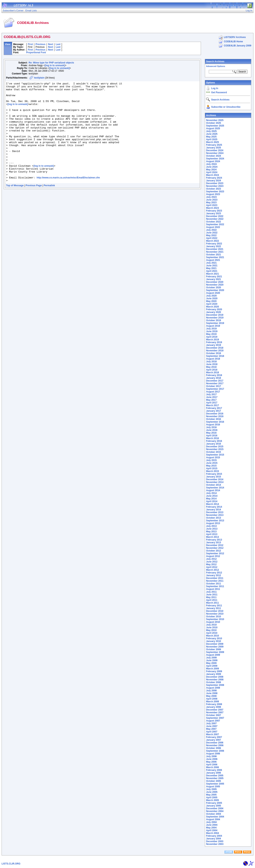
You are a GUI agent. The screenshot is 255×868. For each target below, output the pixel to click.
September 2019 (215, 323)
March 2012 (212, 570)
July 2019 (211, 329)
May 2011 (211, 597)
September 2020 (215, 290)
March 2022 (212, 241)
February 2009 (214, 671)
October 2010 (213, 617)
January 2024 (213, 181)
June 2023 (212, 200)
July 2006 (211, 756)
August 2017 (213, 392)
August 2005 (213, 787)
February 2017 (214, 408)
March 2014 (212, 504)
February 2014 (214, 507)
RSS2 (247, 852)
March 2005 (212, 800)
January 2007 (213, 740)
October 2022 (213, 222)
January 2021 (213, 279)
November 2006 (215, 745)
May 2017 (211, 400)
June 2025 (212, 134)
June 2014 (212, 496)
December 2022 (215, 216)
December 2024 (215, 150)
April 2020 (212, 304)
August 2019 (213, 326)
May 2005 (211, 795)
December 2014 (215, 479)
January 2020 (213, 312)
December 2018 (215, 348)
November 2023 (215, 186)
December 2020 (215, 282)
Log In (215, 88)
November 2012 (215, 548)
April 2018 (212, 370)
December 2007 (215, 710)
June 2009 (212, 660)
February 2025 (214, 145)
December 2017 (215, 381)
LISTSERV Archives (235, 37)
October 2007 (213, 715)
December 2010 (215, 611)
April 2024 (212, 172)
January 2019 (213, 345)
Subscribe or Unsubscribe (226, 107)
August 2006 (213, 754)
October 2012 (213, 551)
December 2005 (215, 776)
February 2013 (214, 540)
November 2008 (215, 680)
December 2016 (215, 414)
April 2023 (212, 205)
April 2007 (212, 732)
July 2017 (211, 394)
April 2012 (212, 567)
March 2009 (212, 669)
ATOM (229, 852)
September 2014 (215, 488)
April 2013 (212, 534)
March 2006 (212, 767)
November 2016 (215, 416)
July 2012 (211, 559)
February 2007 (214, 737)
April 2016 (212, 436)
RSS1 (238, 852)
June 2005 (212, 792)
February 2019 (214, 342)
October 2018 (213, 353)
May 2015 (211, 466)
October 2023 (213, 189)
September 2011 (215, 586)
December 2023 (215, 183)
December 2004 (215, 808)
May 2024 (211, 170)
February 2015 (214, 474)
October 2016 (213, 419)
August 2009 (213, 655)
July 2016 (211, 427)
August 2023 (213, 194)
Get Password (219, 92)
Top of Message (15, 205)
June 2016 (212, 430)
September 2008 (215, 685)
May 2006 (211, 762)
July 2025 (211, 131)
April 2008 (212, 699)
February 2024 (214, 178)
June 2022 (212, 233)
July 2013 (211, 526)
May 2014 (211, 499)
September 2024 (215, 159)
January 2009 (213, 674)
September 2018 (215, 356)
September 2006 (215, 751)
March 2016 (212, 438)
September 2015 (215, 455)
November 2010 (215, 614)
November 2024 (215, 153)
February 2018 (214, 375)
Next (51, 44)
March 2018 (212, 373)
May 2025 (211, 137)
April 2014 (212, 501)
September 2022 (215, 224)
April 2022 (212, 238)
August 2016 (213, 425)
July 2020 (211, 296)
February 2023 (214, 211)
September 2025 (215, 126)
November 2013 (215, 515)
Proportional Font (36, 52)
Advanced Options (216, 66)
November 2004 (215, 811)
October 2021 (213, 255)
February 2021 (214, 277)
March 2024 (212, 175)
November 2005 (215, 778)
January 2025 (213, 148)
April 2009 (212, 666)
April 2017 (212, 403)
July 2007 (211, 723)
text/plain (39, 78)
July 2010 (211, 625)
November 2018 (215, 351)
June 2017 (212, 397)
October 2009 (213, 649)
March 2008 (212, 702)
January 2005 (213, 806)
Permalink (49, 205)
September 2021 (215, 257)
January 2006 (213, 773)
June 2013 (212, 529)
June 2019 (212, 331)
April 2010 (212, 633)
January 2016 (213, 444)
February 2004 (214, 836)
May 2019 (211, 334)
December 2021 (215, 249)
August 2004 (213, 819)
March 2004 (212, 833)
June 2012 (212, 562)
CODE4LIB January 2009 (238, 46)
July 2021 (211, 263)
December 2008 (215, 677)
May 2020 (211, 301)
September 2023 (215, 192)
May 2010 (211, 630)
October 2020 (213, 288)
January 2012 (213, 575)
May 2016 (211, 433)
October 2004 (213, 814)
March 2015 (212, 471)
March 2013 (212, 537)
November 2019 (215, 318)
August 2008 (213, 688)
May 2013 (211, 532)
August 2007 (213, 721)
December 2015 (215, 447)
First (30, 44)
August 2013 (213, 523)
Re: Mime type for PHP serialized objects (51, 63)
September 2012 (215, 553)
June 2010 (212, 627)
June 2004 (212, 825)
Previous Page (34, 205)
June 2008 (212, 693)
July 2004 (211, 822)
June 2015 (212, 463)
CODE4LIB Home (233, 42)
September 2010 (215, 619)
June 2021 (212, 266)
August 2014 (213, 490)
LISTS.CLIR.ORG (11, 864)
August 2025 (213, 128)
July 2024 (211, 164)
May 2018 (211, 367)
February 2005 (214, 803)
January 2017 (213, 411)
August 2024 (213, 161)
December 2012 (215, 545)
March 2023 (212, 208)
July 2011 (211, 592)
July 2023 (211, 197)
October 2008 (213, 682)
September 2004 (215, 817)
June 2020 (212, 298)
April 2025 (212, 139)
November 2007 (215, 712)
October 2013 (213, 518)
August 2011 (213, 589)
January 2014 (213, 510)
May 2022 (211, 235)
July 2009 (211, 658)
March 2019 (212, 340)
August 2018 (213, 359)
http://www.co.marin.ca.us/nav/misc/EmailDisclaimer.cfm (68, 197)
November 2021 (215, 252)
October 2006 (213, 748)
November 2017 (215, 383)
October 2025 (213, 123)
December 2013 (215, 512)
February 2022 (214, 244)
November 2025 (215, 120)
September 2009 (215, 652)
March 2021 (212, 274)
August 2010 (213, 622)
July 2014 (211, 493)
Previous (40, 44)
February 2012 (214, 573)
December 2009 (215, 644)
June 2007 (212, 726)
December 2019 (215, 315)
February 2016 (214, 441)
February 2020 (214, 309)
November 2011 (215, 581)
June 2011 (212, 595)
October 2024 (213, 156)
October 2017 (213, 386)
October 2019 (213, 320)
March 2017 (212, 405)
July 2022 (211, 230)
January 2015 (213, 477)
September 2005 (215, 784)
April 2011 (212, 600)
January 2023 (213, 213)
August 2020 (213, 293)
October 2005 (213, 781)
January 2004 (213, 839)
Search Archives (215, 61)
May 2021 (211, 268)
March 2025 (212, 142)
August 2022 (213, 227)
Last (58, 44)
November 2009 (215, 647)
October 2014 (213, 485)
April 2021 (212, 271)
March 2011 (212, 603)
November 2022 (215, 219)
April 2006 (212, 765)
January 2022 (213, 246)
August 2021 (213, 260)
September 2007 (215, 718)
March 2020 (212, 307)
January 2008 (213, 707)
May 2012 (211, 564)
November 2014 (215, 482)
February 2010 (214, 638)
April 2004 (212, 830)
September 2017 (215, 389)
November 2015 (215, 449)
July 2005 (211, 789)
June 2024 (212, 167)
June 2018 (212, 364)
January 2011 (213, 608)
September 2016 (215, 422)
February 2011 (214, 606)
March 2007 (212, 734)
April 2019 (212, 337)
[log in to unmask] (55, 65)
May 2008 (211, 696)
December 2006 (215, 743)
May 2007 (211, 729)
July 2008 (211, 691)
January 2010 (213, 641)
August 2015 (213, 458)
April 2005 (212, 797)
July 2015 (211, 460)
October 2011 (213, 584)
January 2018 (213, 378)
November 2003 (215, 844)
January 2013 (213, 542)
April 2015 (212, 468)
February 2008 (214, 704)
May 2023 (211, 203)
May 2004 (211, 828)
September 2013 (215, 521)
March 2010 (212, 636)
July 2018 (211, 362)
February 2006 (214, 770)
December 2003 (215, 841)
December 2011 (215, 578)
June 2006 (212, 759)
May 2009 (211, 663)
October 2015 (213, 452)
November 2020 (215, 285)
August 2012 (213, 556)
